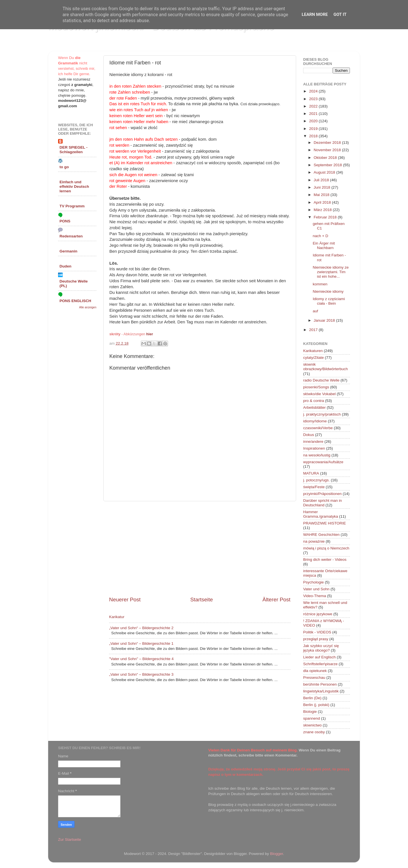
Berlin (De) (312, 698)
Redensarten (71, 236)
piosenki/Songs (316, 387)
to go (64, 167)
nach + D (320, 236)
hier (150, 334)
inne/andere (313, 442)
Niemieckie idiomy (328, 291)
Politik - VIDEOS (317, 632)
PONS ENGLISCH (75, 301)
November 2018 (328, 150)
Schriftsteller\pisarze (320, 664)
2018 (314, 136)
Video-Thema (315, 596)
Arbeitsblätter (314, 407)
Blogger (277, 854)
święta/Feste (314, 487)
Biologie (310, 712)
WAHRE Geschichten (321, 535)
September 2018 (328, 165)
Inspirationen (314, 448)
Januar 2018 (325, 320)
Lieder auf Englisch (319, 657)
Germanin (68, 251)
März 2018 (323, 210)
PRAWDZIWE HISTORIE (325, 523)
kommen (320, 284)
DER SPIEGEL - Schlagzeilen (74, 150)
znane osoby (314, 732)
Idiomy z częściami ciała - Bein (329, 301)
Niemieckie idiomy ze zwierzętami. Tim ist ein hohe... (331, 272)
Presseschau (314, 678)
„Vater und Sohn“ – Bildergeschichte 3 (141, 674)
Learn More (315, 14)
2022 (314, 106)
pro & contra (314, 401)
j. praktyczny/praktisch (322, 414)
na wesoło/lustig (317, 455)
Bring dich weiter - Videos (325, 560)
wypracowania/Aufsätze (323, 462)
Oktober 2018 (326, 158)
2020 (314, 121)
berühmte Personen (320, 684)
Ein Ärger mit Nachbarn (324, 246)
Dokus (309, 435)
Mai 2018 (322, 195)
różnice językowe (318, 614)
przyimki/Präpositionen (322, 494)
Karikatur (117, 617)
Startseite (201, 600)
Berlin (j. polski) (316, 705)
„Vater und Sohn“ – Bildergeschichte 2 (141, 628)
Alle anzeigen (88, 307)
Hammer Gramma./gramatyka (321, 514)
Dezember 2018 (328, 143)
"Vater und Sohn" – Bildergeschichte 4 (141, 659)
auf (315, 311)
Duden (65, 266)
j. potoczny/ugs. (316, 480)
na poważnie (314, 541)
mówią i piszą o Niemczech (326, 548)
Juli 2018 (322, 180)
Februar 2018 (326, 217)
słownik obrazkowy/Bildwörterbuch (326, 367)
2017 (314, 330)
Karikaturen (313, 351)
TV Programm (72, 206)
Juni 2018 (322, 187)
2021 (314, 114)
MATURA (311, 473)
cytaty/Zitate (314, 358)
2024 (314, 91)
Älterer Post (276, 600)
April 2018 (323, 202)
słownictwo (312, 725)
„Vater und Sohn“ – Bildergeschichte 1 (141, 643)
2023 (314, 99)
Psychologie (314, 582)
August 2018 (325, 172)
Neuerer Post (125, 600)
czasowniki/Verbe (318, 428)
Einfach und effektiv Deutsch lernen (74, 187)
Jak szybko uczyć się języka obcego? (321, 648)
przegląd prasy (316, 639)
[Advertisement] (200, 549)
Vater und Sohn (316, 589)
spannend (312, 718)
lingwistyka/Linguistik (321, 691)
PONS (65, 221)
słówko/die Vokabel (319, 394)
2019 (314, 129)
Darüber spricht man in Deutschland (323, 503)
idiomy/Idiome (315, 421)
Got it (340, 14)
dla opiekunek (315, 671)
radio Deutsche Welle (321, 380)
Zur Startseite (70, 839)
